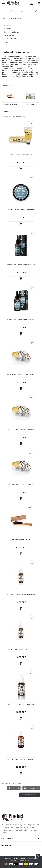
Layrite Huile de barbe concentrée (21, 155)
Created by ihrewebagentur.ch (21, 860)
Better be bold (9, 35)
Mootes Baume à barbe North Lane (21, 210)
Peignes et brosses (10, 104)
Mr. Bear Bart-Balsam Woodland (21, 485)
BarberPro (8, 29)
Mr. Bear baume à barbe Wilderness (21, 430)
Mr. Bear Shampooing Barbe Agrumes (21, 759)
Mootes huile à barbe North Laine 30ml (21, 320)
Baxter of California (12, 32)
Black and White (10, 39)
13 (25, 788)
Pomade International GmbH (26, 858)
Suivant (34, 789)
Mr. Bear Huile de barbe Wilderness (21, 649)
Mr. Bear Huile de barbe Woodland (21, 704)
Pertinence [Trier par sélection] (21, 112)
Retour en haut (30, 795)
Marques (8, 26)
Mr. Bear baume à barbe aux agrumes (21, 375)
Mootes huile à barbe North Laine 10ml (21, 265)
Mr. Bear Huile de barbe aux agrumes (21, 594)
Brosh (6, 42)
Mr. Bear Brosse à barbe (21, 539)
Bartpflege (30, 104)
